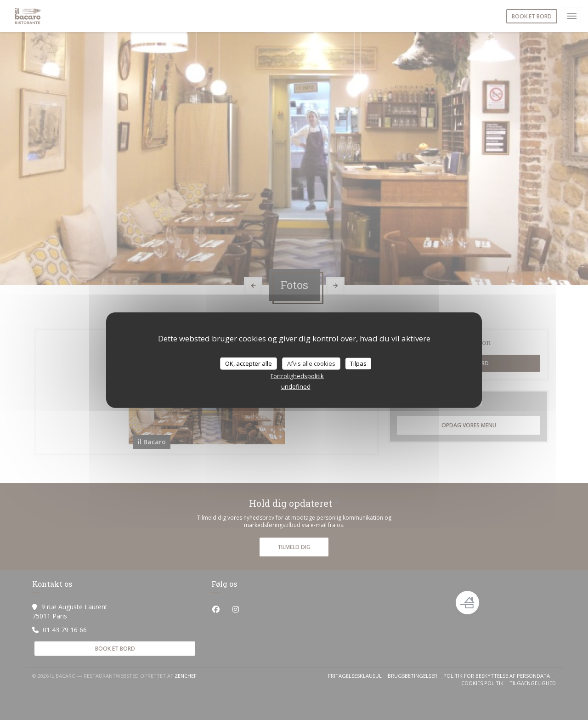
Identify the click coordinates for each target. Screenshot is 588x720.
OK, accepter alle (249, 363)
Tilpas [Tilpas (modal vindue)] (358, 363)
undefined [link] (296, 386)
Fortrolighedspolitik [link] (297, 376)
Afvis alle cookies (311, 363)
